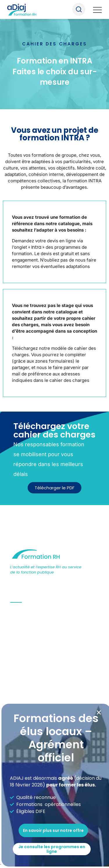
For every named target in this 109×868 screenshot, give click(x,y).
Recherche (79, 9)
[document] (54, 434)
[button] (99, 712)
